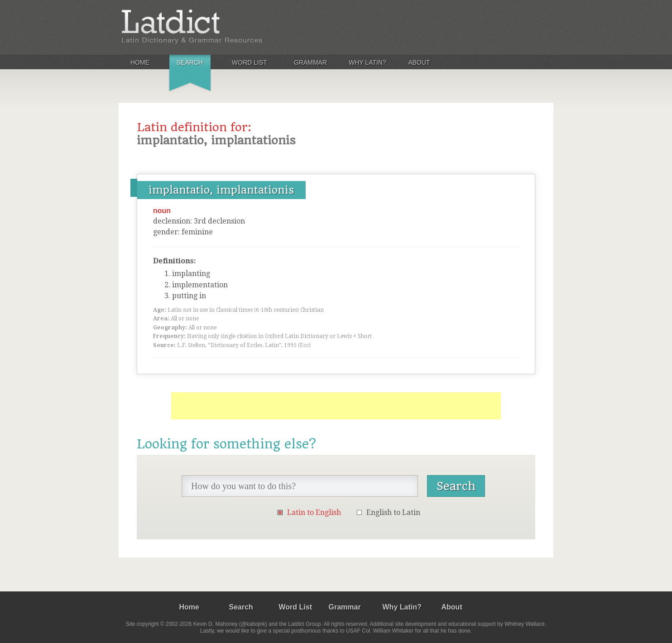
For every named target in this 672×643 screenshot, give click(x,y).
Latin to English (314, 512)
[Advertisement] (336, 406)
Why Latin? (367, 62)
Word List (250, 62)
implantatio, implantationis (221, 190)
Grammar (310, 62)
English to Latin (393, 512)
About (419, 62)
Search (190, 62)
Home (140, 62)
